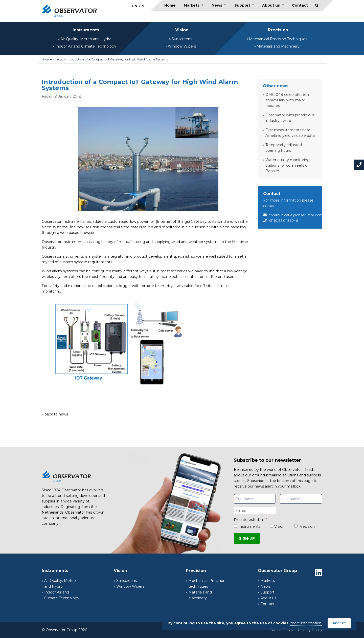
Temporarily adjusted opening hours (284, 148)
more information (306, 623)
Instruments (86, 30)
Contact (300, 5)
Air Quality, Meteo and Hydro (86, 39)
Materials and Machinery (278, 46)
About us (271, 5)
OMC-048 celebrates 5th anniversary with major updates (287, 100)
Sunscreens (182, 39)
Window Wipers (182, 46)
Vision (182, 30)
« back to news (55, 414)
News (217, 5)
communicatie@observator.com (295, 215)
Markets (192, 5)
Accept (339, 623)
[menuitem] (135, 6)
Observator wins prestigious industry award (290, 118)
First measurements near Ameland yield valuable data (290, 133)
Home (170, 5)
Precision (278, 30)
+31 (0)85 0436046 (283, 221)
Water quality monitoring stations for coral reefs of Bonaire (288, 165)
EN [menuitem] (135, 6)
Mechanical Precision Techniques (278, 39)
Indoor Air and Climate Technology (86, 46)
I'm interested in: (250, 520)
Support (243, 5)
